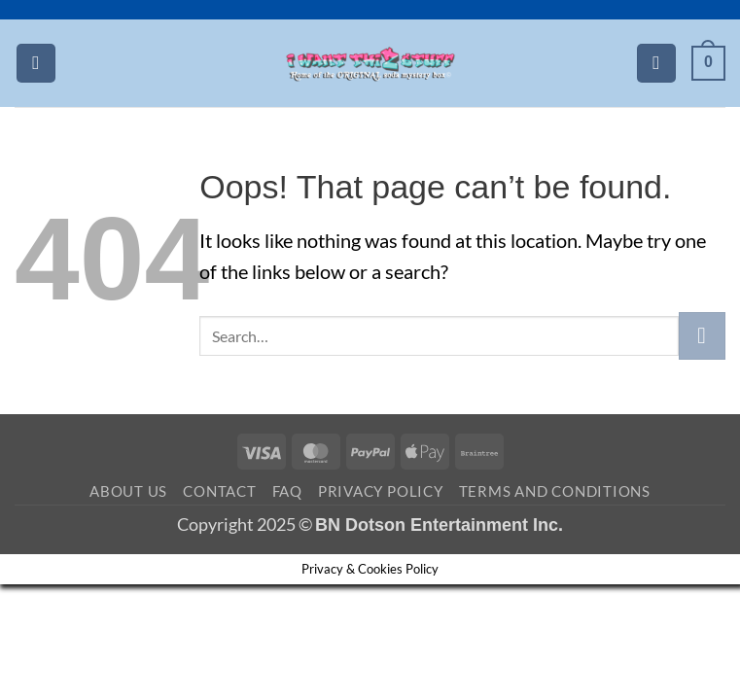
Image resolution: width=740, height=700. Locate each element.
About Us (128, 491)
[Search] (656, 63)
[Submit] (703, 336)
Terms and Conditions (555, 491)
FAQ (287, 491)
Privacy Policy (381, 491)
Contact (219, 491)
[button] (36, 63)
